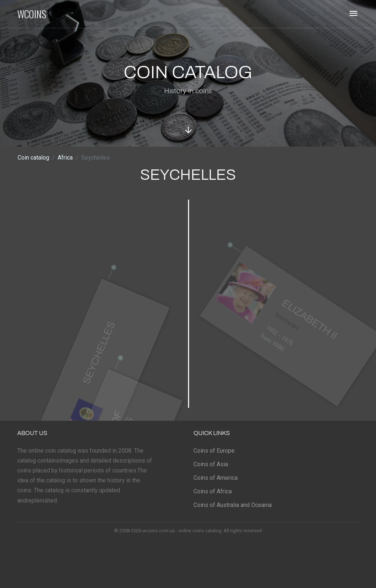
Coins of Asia (211, 464)
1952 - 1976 (278, 342)
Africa (65, 158)
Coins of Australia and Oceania (233, 505)
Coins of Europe (214, 451)
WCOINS (32, 14)
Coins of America (216, 478)
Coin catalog (33, 158)
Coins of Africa (213, 491)
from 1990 (270, 348)
